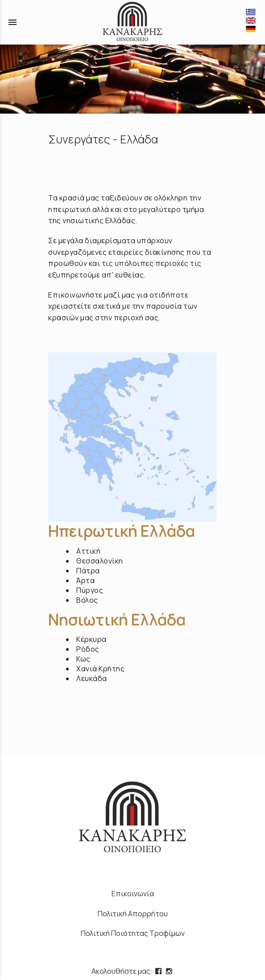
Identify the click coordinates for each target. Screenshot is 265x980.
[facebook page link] (159, 971)
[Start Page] (133, 22)
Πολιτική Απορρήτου (133, 914)
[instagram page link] (170, 971)
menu (12, 22)
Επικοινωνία (133, 894)
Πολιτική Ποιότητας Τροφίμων (133, 933)
